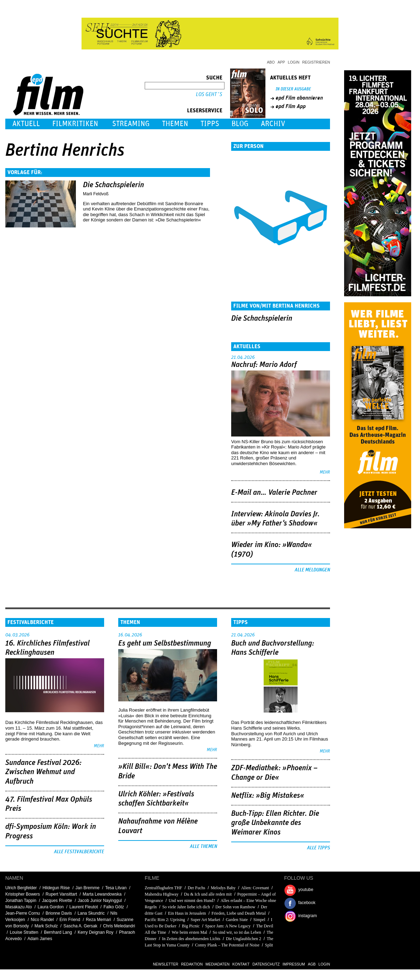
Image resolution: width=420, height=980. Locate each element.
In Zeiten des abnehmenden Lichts (191, 939)
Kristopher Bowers (23, 894)
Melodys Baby (223, 888)
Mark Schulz (46, 926)
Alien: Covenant (255, 888)
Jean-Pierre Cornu (23, 913)
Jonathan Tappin (21, 901)
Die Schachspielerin (113, 185)
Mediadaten (217, 964)
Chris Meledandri (119, 926)
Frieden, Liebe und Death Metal (239, 913)
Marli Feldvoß (96, 194)
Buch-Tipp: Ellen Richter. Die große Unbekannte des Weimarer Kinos (275, 823)
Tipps (210, 124)
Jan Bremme (88, 888)
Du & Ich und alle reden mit (208, 894)
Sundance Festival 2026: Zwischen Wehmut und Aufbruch (43, 772)
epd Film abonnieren (299, 98)
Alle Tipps (319, 848)
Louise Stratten (24, 932)
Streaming (131, 124)
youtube (306, 890)
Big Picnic (191, 926)
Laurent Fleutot (84, 907)
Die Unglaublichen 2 (244, 939)
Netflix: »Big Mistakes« (268, 796)
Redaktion (192, 964)
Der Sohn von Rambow (235, 907)
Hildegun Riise (56, 888)
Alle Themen (203, 847)
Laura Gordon (50, 907)
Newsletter (166, 964)
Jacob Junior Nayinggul (100, 901)
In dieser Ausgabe (293, 89)
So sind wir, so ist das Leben (237, 932)
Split (269, 945)
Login (294, 62)
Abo (271, 62)
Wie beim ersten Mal (189, 932)
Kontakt (241, 964)
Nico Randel (42, 920)
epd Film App (291, 106)
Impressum (294, 964)
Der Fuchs (197, 888)
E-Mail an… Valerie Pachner (274, 493)
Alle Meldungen (312, 570)
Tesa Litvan (116, 888)
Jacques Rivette (57, 901)
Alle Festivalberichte (79, 852)
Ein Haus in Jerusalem (187, 913)
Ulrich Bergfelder (21, 888)
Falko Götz (114, 907)
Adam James (40, 939)
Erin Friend (70, 920)
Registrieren (316, 62)
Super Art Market (205, 920)
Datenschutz (266, 964)
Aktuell (26, 124)
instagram (308, 916)
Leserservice (205, 111)
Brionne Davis (59, 913)
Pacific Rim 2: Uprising (165, 920)
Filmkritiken (75, 124)
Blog (240, 124)
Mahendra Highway (162, 894)
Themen (175, 124)
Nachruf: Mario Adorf (264, 365)
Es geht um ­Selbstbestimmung (165, 643)
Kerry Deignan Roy (95, 932)
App (281, 62)
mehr (325, 472)
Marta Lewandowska (102, 894)
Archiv (273, 124)
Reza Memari (98, 920)
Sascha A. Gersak (80, 926)
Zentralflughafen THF (163, 888)
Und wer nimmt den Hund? (192, 901)
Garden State (237, 920)
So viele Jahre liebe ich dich (186, 907)
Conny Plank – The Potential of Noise (227, 945)
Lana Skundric (91, 913)
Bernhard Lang (58, 932)
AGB (312, 964)
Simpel (259, 920)
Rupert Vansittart (61, 894)
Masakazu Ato (19, 907)
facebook (307, 903)
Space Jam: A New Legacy (228, 926)
